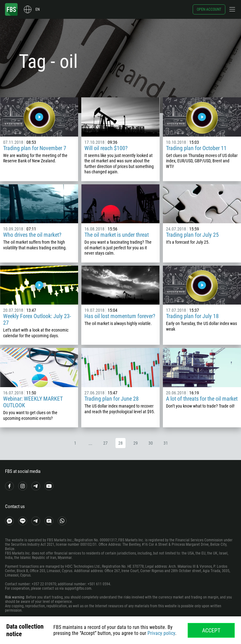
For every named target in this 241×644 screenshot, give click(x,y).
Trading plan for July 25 (192, 235)
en (37, 9)
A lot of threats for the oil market (202, 399)
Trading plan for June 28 (112, 399)
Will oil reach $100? (106, 148)
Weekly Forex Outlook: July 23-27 (37, 319)
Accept (211, 630)
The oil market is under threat (117, 235)
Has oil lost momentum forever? (120, 316)
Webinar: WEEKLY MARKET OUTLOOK (33, 402)
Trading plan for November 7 (35, 148)
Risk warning (15, 597)
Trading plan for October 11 (196, 148)
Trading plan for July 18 (192, 316)
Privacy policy (161, 633)
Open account (209, 9)
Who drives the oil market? (32, 235)
